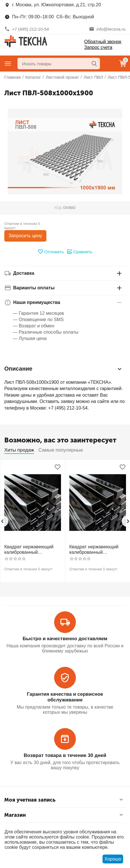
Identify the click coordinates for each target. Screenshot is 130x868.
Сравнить (80, 252)
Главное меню (8, 64)
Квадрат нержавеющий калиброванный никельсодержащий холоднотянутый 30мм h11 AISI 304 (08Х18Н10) (32, 550)
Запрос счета (98, 47)
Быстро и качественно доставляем (65, 639)
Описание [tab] (64, 369)
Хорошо (113, 859)
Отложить (51, 252)
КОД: (58, 208)
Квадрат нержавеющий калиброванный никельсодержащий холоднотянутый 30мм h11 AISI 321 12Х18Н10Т (97, 550)
